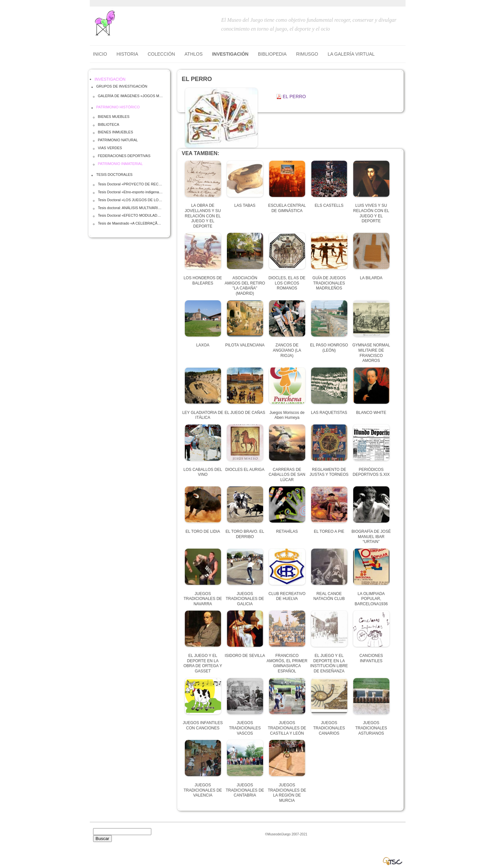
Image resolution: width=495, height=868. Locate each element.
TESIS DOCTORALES (114, 175)
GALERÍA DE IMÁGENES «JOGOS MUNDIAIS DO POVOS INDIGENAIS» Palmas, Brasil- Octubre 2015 (131, 96)
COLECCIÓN (161, 54)
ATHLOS (194, 54)
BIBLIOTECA (109, 124)
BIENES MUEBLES (114, 117)
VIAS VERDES (110, 148)
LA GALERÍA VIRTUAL (351, 54)
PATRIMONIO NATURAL (118, 140)
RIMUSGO (307, 54)
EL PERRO (294, 96)
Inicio (100, 54)
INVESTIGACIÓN (230, 54)
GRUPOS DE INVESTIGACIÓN (122, 86)
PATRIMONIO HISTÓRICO (118, 107)
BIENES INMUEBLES (116, 132)
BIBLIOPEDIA (272, 54)
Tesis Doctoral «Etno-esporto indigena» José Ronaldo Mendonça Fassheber (131, 192)
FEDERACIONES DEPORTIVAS (124, 156)
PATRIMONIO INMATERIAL (120, 164)
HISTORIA (127, 54)
